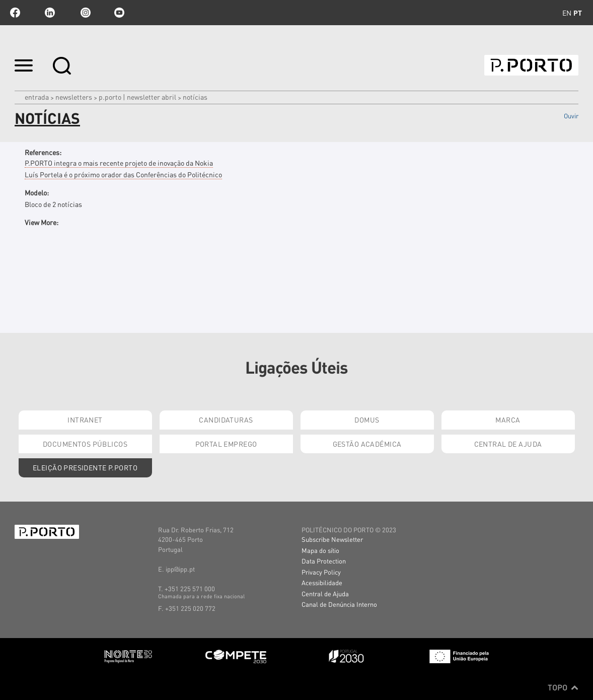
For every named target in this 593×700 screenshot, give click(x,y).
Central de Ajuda (508, 444)
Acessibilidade (322, 582)
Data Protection (324, 561)
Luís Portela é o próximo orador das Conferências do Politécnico (123, 174)
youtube (119, 13)
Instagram (85, 13)
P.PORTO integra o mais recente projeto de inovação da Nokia (119, 163)
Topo (563, 687)
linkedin (50, 13)
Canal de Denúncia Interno (339, 604)
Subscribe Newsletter (332, 539)
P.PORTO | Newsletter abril (137, 97)
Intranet (85, 419)
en (567, 13)
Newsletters (74, 97)
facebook (15, 13)
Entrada (37, 97)
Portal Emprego (226, 444)
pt (578, 13)
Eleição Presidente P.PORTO (85, 467)
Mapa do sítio (320, 550)
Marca (508, 419)
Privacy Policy (321, 572)
